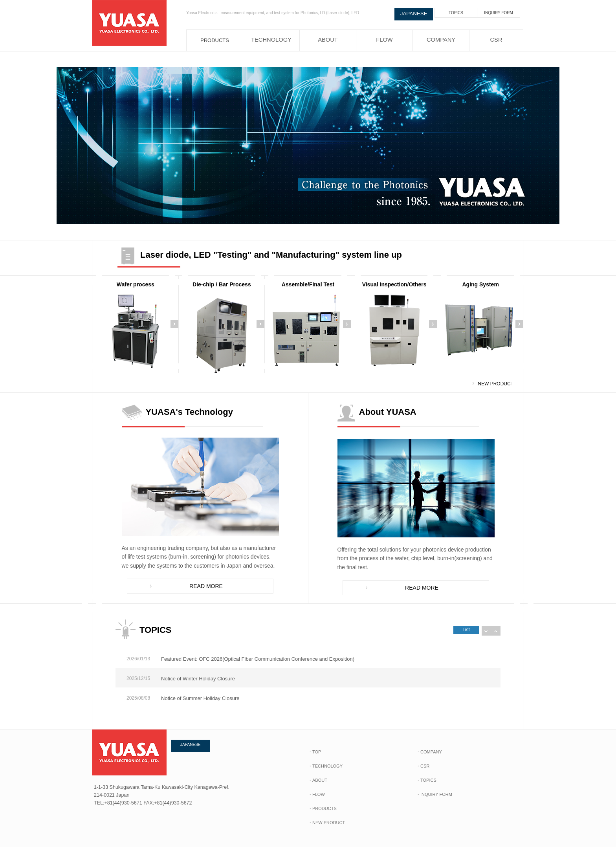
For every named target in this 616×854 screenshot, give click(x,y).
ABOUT (328, 40)
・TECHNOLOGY (325, 773)
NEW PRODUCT (496, 384)
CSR (496, 40)
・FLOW (316, 801)
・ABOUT (318, 787)
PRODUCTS (215, 40)
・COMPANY (429, 759)
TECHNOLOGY (271, 40)
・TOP (314, 759)
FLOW (385, 40)
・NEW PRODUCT (326, 829)
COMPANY (441, 40)
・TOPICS (426, 787)
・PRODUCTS (322, 815)
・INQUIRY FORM (434, 801)
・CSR (423, 773)
